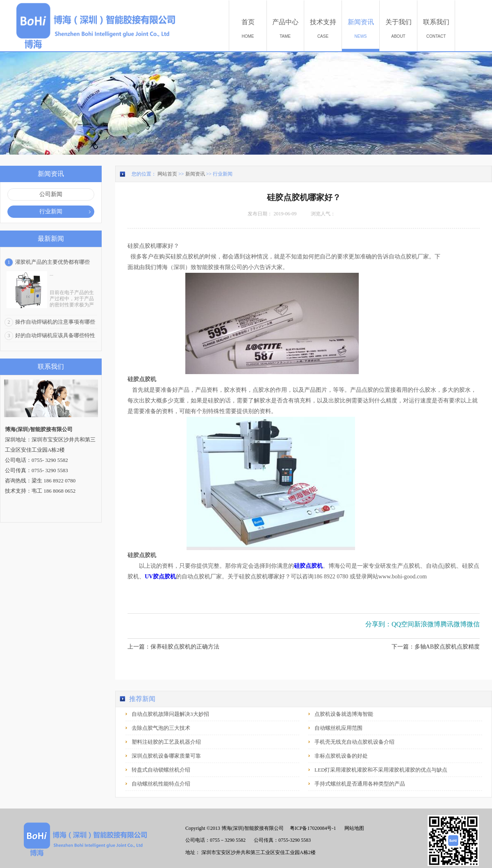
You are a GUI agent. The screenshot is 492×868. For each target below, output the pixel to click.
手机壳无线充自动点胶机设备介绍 (354, 742)
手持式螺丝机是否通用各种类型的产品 (360, 784)
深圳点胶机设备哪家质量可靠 (166, 756)
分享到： (378, 624)
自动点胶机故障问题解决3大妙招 (170, 714)
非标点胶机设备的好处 (341, 756)
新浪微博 (427, 624)
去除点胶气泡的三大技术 (161, 728)
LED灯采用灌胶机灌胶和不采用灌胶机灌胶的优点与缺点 (381, 770)
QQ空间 (403, 624)
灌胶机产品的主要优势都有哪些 (52, 262)
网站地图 (353, 828)
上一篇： (173, 647)
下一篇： (436, 647)
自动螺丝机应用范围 (338, 728)
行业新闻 (223, 174)
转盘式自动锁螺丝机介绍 (161, 770)
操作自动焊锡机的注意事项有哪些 (55, 322)
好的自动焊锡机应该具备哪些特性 (55, 335)
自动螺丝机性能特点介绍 (161, 784)
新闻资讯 (195, 174)
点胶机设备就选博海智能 (344, 714)
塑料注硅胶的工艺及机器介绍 (166, 742)
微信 (473, 624)
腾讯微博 (453, 624)
